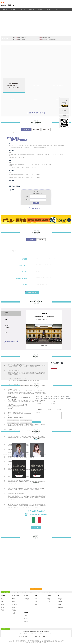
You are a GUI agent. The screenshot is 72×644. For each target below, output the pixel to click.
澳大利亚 (54, 396)
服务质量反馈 (61, 608)
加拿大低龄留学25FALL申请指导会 (49, 39)
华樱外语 (37, 596)
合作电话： (26, 618)
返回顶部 (64, 116)
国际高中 (27, 592)
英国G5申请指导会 (21, 39)
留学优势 (13, 9)
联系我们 (54, 592)
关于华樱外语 (38, 606)
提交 (36, 203)
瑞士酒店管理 (15, 605)
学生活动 (60, 601)
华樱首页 (13, 592)
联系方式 (2, 611)
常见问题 (57, 9)
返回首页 (5, 9)
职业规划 (41, 592)
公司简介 (2, 598)
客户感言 (2, 609)
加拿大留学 (14, 600)
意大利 (64, 396)
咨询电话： (26, 615)
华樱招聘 (45, 592)
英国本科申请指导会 (46, 37)
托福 (36, 600)
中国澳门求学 (26, 600)
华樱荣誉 (2, 605)
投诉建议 (50, 592)
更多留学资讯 (54, 368)
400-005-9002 (26, 623)
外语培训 (32, 592)
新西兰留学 (14, 609)
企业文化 (2, 600)
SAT (36, 601)
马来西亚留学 (15, 612)
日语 (36, 605)
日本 (58, 399)
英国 (48, 396)
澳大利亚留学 (15, 608)
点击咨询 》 (19, 476)
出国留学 (23, 592)
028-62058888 (26, 620)
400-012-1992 (26, 617)
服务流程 (60, 598)
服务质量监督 (61, 600)
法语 (36, 603)
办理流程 (40, 9)
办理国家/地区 (16, 596)
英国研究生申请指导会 (22, 37)
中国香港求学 (26, 598)
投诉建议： (26, 622)
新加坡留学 (14, 611)
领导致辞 (2, 601)
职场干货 (48, 601)
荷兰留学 (14, 606)
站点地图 (5, 592)
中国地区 (26, 596)
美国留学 (14, 598)
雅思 (36, 598)
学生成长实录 (61, 606)
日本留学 (14, 614)
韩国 (63, 399)
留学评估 (64, 113)
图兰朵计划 (32, 9)
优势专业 (48, 9)
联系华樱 (26, 613)
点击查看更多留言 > (36, 589)
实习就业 (48, 598)
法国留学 (14, 603)
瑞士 (68, 396)
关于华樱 (18, 592)
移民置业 (36, 592)
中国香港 (69, 399)
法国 (58, 396)
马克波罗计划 (22, 9)
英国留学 (14, 601)
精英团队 (2, 606)
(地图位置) (47, 632)
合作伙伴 (2, 608)
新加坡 (54, 399)
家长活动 (60, 603)
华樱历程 (2, 603)
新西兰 (49, 399)
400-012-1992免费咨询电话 (64, 110)
